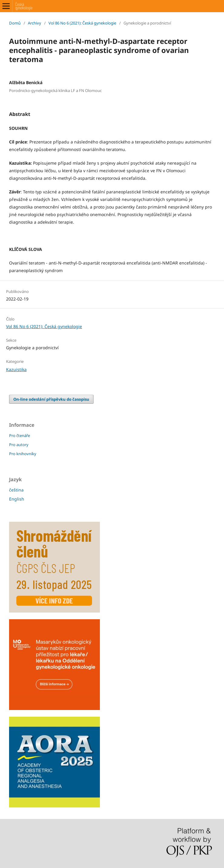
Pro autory (19, 445)
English (17, 499)
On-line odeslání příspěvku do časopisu (51, 399)
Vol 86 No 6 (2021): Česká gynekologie (82, 23)
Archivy (35, 23)
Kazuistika (16, 369)
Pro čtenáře (20, 436)
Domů (15, 23)
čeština (16, 490)
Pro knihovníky (23, 454)
